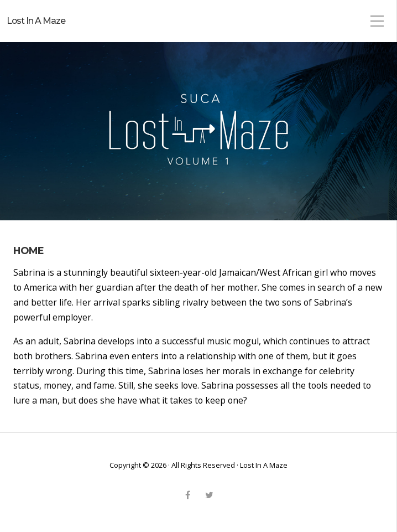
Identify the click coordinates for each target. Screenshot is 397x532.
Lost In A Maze (36, 21)
